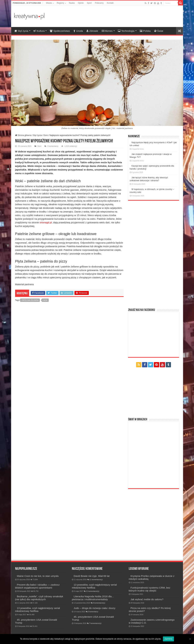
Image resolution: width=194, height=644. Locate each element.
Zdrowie (92, 31)
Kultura (39, 31)
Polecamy (99, 3)
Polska (145, 31)
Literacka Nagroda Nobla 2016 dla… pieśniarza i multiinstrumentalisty (93, 598)
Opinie (81, 3)
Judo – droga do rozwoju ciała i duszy (95, 608)
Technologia (126, 31)
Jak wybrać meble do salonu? (147, 599)
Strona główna (23, 135)
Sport (89, 3)
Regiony (60, 3)
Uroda (78, 31)
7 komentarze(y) (95, 623)
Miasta (49, 3)
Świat (159, 31)
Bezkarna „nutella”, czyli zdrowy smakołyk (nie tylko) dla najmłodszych (39, 598)
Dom (46, 135)
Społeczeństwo (60, 31)
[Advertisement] (121, 16)
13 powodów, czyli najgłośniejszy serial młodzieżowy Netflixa (38, 610)
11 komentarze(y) (96, 580)
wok (45, 300)
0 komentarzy (53, 146)
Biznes (107, 31)
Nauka (72, 3)
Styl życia (21, 31)
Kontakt (110, 3)
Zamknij (168, 639)
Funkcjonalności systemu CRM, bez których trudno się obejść (150, 589)
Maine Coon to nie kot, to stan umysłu (38, 576)
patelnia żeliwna (30, 300)
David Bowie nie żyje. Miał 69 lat (92, 576)
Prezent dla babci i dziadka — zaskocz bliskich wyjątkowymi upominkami (37, 586)
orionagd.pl (45, 222)
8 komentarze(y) (99, 603)
